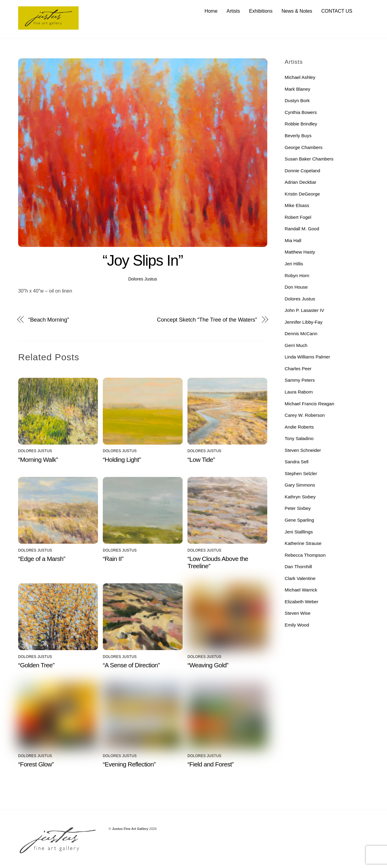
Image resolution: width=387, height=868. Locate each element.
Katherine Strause (303, 544)
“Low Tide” (201, 460)
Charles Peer (298, 369)
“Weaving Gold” (208, 665)
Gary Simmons (300, 485)
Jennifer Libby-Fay (304, 322)
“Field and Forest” (211, 764)
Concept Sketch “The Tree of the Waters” (207, 320)
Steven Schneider (303, 450)
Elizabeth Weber (302, 602)
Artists (233, 11)
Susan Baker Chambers (309, 159)
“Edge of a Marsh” (42, 559)
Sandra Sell (297, 462)
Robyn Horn (297, 275)
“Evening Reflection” (129, 764)
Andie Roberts (299, 427)
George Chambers (304, 147)
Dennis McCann (301, 334)
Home (211, 11)
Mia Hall (293, 240)
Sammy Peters (300, 380)
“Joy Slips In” (143, 261)
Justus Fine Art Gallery (130, 829)
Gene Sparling (299, 520)
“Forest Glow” (36, 764)
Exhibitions (261, 11)
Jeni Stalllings (299, 532)
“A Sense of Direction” (131, 665)
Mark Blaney (298, 89)
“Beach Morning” (49, 320)
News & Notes (297, 11)
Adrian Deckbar (301, 182)
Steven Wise (298, 613)
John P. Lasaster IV (305, 311)
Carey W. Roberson (305, 415)
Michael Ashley (300, 78)
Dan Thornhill (298, 567)
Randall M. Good (302, 229)
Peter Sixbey (298, 508)
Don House (296, 287)
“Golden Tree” (36, 665)
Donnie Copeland (302, 171)
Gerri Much (296, 345)
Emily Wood (297, 625)
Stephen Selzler (301, 473)
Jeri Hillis (294, 264)
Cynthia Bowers (301, 112)
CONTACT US (337, 11)
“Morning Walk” (38, 460)
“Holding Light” (122, 460)
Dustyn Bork (297, 101)
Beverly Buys (298, 136)
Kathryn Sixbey (300, 497)
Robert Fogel (298, 217)
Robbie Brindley (301, 124)
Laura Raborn (299, 392)
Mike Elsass (297, 206)
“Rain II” (113, 559)
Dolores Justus (143, 279)
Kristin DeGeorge (302, 194)
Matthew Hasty (300, 252)
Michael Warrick (301, 590)
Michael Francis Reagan (310, 404)
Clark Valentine (300, 578)
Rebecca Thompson (305, 555)
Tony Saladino (299, 439)
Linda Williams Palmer (307, 357)
